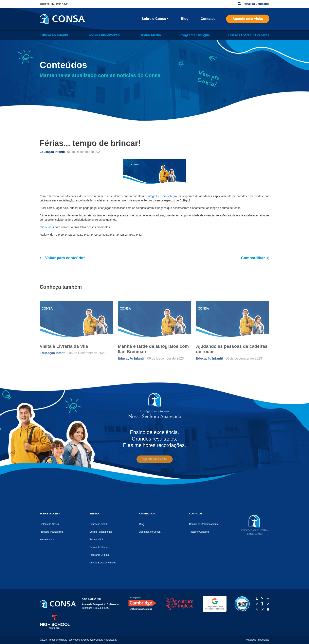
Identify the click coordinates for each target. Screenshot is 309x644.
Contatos (208, 19)
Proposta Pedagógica (51, 532)
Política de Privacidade (257, 640)
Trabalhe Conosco (199, 532)
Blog (185, 19)
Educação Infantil (54, 35)
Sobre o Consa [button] (154, 19)
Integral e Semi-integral (162, 196)
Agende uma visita (248, 19)
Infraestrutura (47, 540)
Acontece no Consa (150, 532)
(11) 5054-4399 (59, 4)
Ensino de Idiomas (99, 547)
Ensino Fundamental (103, 35)
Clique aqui (47, 227)
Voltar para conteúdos (62, 258)
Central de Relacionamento (204, 524)
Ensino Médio (150, 35)
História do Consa (49, 524)
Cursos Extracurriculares (249, 35)
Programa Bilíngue (195, 35)
